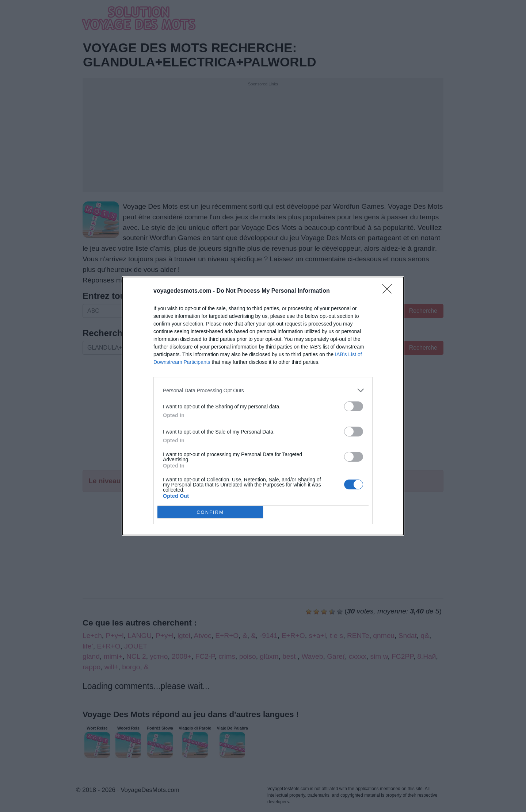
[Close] (389, 291)
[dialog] (263, 406)
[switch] (354, 406)
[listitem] (263, 390)
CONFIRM (210, 512)
